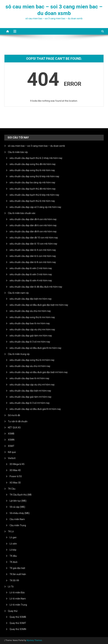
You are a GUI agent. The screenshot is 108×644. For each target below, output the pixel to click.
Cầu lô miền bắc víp (18, 152)
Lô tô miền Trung (18, 605)
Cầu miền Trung (18, 525)
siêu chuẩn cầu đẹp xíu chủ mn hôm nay (30, 311)
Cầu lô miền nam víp (18, 293)
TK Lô (11, 531)
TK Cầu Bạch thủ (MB (21, 495)
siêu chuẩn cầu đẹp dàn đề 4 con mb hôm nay (33, 219)
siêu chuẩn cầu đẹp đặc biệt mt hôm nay (30, 391)
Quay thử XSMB (18, 617)
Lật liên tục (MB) (18, 501)
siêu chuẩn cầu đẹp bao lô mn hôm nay (30, 323)
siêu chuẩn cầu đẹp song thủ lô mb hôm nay (32, 170)
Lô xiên (13, 544)
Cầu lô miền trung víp (19, 354)
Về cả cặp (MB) (17, 507)
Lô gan (13, 537)
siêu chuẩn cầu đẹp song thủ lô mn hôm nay (32, 317)
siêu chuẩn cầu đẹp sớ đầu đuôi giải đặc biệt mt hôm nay (39, 372)
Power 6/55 (16, 476)
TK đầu (13, 556)
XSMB (11, 434)
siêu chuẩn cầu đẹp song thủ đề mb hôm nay (33, 164)
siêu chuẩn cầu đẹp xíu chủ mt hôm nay (30, 366)
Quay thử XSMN (18, 629)
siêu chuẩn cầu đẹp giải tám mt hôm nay (31, 397)
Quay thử (13, 611)
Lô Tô (11, 587)
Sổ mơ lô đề (14, 415)
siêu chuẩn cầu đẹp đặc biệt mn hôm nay (31, 299)
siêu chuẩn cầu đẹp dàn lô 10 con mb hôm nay (33, 244)
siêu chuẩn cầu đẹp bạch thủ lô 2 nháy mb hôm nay (36, 158)
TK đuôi (13, 562)
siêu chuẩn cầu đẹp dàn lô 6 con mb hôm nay (33, 256)
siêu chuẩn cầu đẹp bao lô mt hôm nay (29, 378)
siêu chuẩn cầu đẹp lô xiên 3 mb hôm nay (31, 274)
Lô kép (13, 550)
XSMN (11, 440)
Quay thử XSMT (18, 623)
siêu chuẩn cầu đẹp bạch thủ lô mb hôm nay (32, 201)
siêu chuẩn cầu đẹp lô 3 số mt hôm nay (30, 403)
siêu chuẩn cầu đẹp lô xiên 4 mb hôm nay (31, 281)
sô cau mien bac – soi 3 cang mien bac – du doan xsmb (36, 146)
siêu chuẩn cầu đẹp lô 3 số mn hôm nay (30, 342)
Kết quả (12, 452)
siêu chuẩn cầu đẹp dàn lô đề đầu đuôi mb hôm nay (36, 287)
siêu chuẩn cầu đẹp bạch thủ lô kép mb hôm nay (34, 195)
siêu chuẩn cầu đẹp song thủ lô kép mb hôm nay (34, 176)
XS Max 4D (15, 470)
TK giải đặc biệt (17, 568)
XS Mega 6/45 (17, 464)
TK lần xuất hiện (18, 574)
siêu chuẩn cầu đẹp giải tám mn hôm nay (31, 336)
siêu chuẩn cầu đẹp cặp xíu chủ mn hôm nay (32, 330)
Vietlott (12, 458)
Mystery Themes (34, 640)
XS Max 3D (15, 483)
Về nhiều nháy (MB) (20, 513)
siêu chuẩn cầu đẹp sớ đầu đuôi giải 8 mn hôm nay (35, 348)
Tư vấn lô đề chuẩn (18, 421)
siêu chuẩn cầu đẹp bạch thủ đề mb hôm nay (33, 189)
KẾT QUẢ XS (14, 428)
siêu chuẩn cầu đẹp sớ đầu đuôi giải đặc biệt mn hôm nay (39, 305)
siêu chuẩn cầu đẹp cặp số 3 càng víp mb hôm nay (35, 207)
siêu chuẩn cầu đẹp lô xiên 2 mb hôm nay (31, 268)
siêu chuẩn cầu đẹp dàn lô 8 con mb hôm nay (33, 262)
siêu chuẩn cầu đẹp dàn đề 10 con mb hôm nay (34, 238)
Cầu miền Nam (17, 519)
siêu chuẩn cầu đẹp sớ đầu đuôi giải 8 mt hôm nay (35, 409)
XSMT (11, 446)
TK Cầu (12, 489)
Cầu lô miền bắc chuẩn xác (22, 213)
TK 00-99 (14, 580)
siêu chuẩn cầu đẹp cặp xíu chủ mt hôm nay (32, 385)
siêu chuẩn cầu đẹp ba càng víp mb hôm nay (32, 182)
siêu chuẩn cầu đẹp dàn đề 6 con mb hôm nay (33, 225)
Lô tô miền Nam (18, 599)
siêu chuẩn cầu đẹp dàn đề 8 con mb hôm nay (33, 231)
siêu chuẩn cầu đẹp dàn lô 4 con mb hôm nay (33, 250)
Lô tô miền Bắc (17, 593)
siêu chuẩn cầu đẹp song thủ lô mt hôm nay (32, 360)
